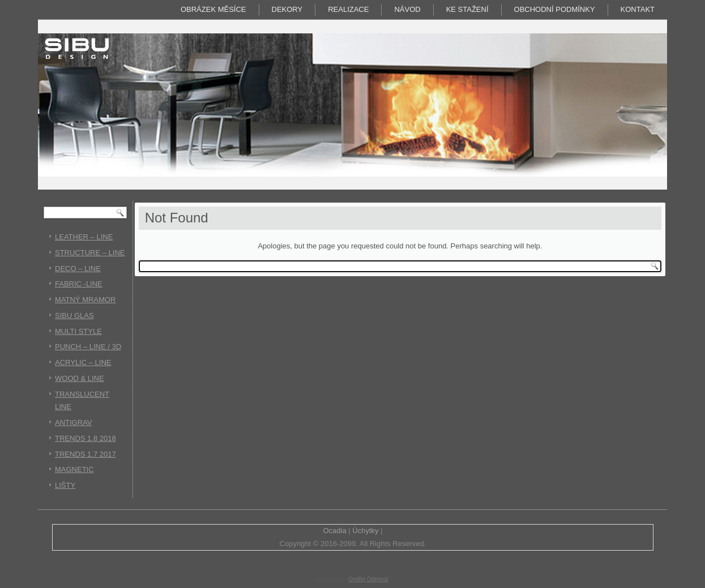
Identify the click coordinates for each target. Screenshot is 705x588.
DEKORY (287, 9)
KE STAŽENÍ (467, 9)
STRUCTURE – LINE (90, 253)
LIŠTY (65, 485)
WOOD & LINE (80, 378)
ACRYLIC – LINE (83, 362)
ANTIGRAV (74, 422)
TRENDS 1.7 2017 (86, 454)
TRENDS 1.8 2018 (86, 438)
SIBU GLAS (74, 316)
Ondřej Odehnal (368, 579)
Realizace (348, 9)
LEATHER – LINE (84, 237)
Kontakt (638, 9)
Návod (407, 9)
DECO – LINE (78, 269)
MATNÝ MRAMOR (85, 300)
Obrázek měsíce (213, 9)
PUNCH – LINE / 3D (88, 347)
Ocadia (334, 531)
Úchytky (365, 531)
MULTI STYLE (78, 331)
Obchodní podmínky (555, 9)
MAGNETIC (74, 469)
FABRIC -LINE (79, 284)
